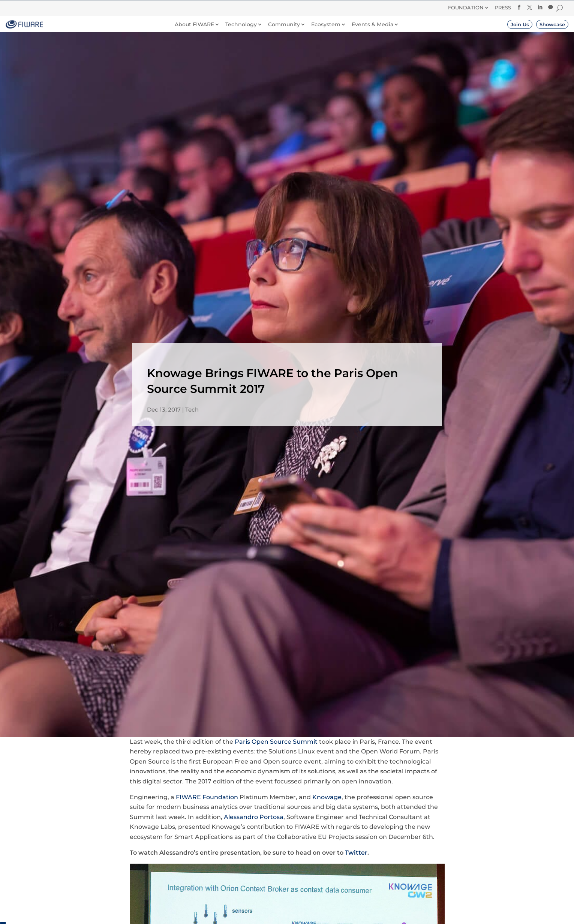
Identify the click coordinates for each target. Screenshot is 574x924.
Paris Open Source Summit (276, 742)
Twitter (356, 853)
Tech (192, 410)
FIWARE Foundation (207, 797)
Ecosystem (326, 25)
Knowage (327, 797)
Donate (322, 7)
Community (284, 25)
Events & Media (372, 25)
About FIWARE (194, 25)
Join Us (520, 24)
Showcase (552, 24)
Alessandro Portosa (254, 817)
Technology (241, 25)
